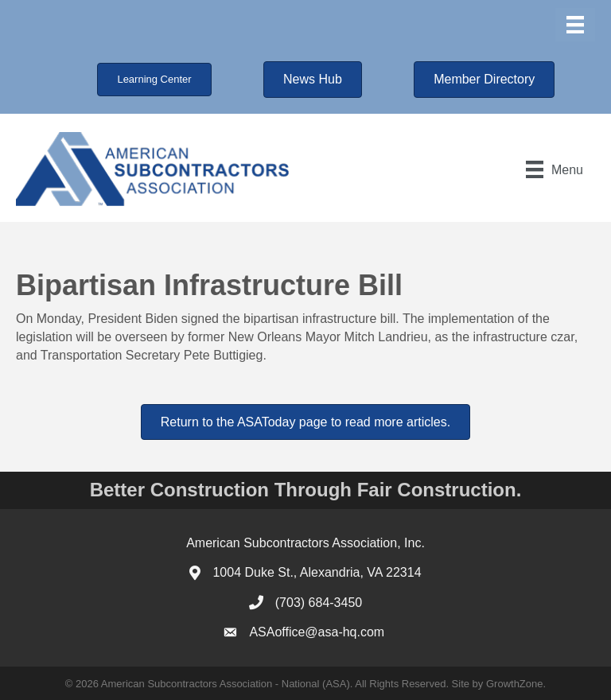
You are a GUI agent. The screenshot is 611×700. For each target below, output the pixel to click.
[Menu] (575, 25)
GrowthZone (515, 684)
